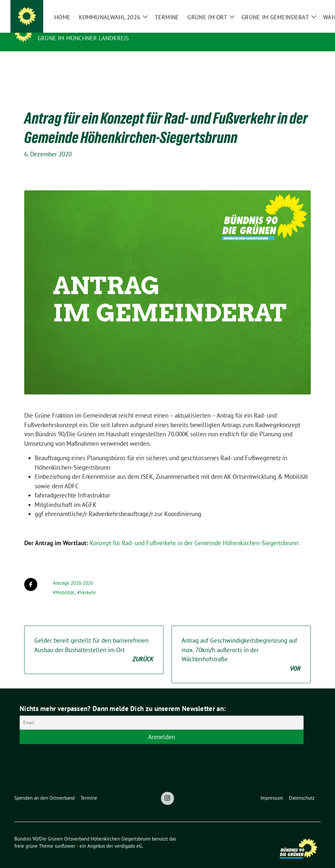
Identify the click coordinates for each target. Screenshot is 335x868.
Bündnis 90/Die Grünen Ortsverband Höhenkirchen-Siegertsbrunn (156, 29)
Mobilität (65, 582)
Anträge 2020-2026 (73, 573)
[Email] (162, 712)
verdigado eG (128, 836)
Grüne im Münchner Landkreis (83, 38)
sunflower (65, 836)
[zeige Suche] (309, 8)
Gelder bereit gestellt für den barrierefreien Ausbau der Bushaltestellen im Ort (94, 640)
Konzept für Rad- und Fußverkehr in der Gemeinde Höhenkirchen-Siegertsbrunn (194, 533)
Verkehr (88, 582)
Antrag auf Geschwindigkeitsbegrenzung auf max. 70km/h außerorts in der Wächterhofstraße (241, 645)
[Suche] (300, 8)
